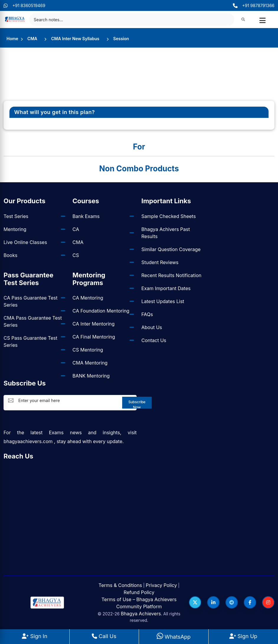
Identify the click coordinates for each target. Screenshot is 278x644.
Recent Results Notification (171, 275)
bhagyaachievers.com (28, 441)
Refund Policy (139, 592)
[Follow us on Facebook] (250, 602)
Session (121, 39)
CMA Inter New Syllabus (75, 39)
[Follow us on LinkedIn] (213, 602)
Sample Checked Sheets (169, 216)
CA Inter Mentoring (94, 324)
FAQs (147, 314)
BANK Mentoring (91, 376)
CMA (32, 39)
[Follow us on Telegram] (232, 602)
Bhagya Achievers (141, 614)
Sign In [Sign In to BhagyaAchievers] (35, 636)
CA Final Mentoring (94, 337)
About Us (152, 327)
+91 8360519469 (24, 5)
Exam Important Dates (166, 288)
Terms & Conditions (120, 585)
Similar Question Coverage (171, 249)
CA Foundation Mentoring (101, 311)
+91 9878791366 (254, 5)
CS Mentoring (88, 350)
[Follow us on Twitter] (195, 602)
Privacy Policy (161, 585)
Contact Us (154, 340)
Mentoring (15, 229)
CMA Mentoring (90, 363)
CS (76, 255)
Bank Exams (86, 216)
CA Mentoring (88, 298)
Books (10, 255)
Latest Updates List (163, 301)
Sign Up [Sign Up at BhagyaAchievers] (243, 636)
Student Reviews (160, 262)
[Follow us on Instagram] (268, 602)
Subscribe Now (137, 404)
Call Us (104, 636)
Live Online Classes (25, 242)
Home (12, 39)
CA (76, 229)
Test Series (16, 216)
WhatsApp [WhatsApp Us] (174, 637)
